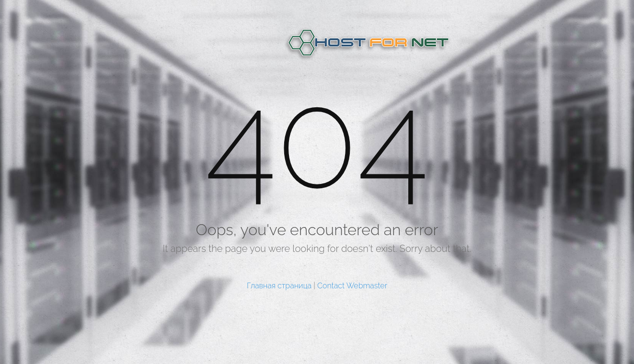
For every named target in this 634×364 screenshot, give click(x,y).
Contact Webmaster (352, 286)
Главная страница (279, 286)
